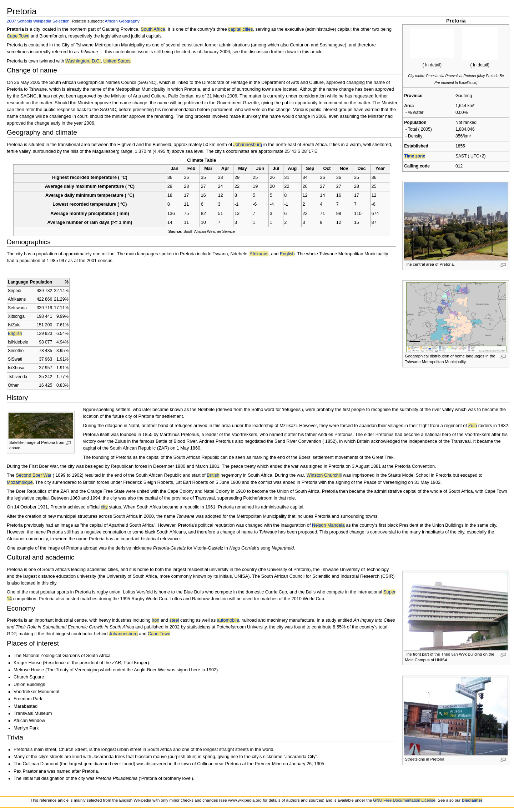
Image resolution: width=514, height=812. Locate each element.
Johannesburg (248, 145)
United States (117, 61)
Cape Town (18, 36)
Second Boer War (34, 475)
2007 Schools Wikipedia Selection (38, 21)
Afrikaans (259, 254)
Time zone (415, 156)
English (287, 254)
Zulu (472, 426)
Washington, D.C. (83, 61)
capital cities (240, 29)
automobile (228, 620)
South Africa (153, 29)
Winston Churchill (324, 475)
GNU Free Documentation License (404, 800)
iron (155, 620)
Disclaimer (472, 800)
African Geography (122, 21)
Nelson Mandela (328, 525)
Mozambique (20, 482)
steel (174, 620)
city (104, 507)
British (213, 475)
